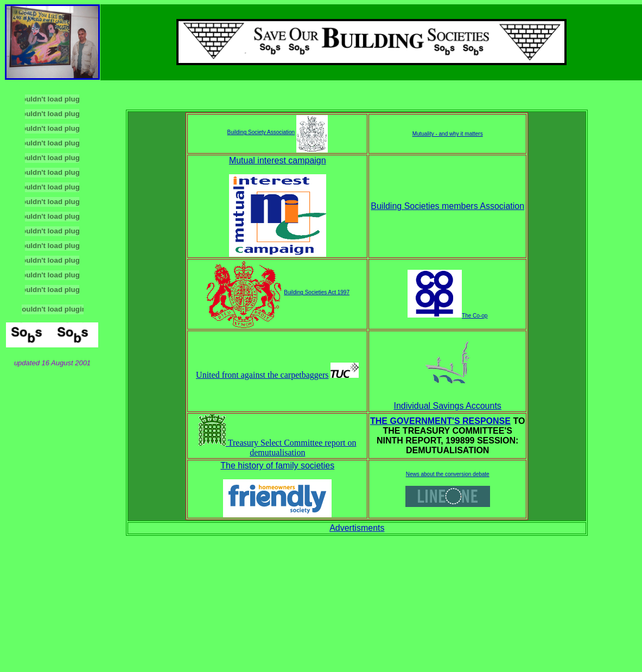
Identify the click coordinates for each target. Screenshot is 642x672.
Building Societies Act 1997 (317, 292)
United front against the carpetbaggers (262, 375)
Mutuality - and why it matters (448, 134)
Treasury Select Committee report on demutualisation (277, 448)
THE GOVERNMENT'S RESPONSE (440, 421)
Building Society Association (261, 132)
